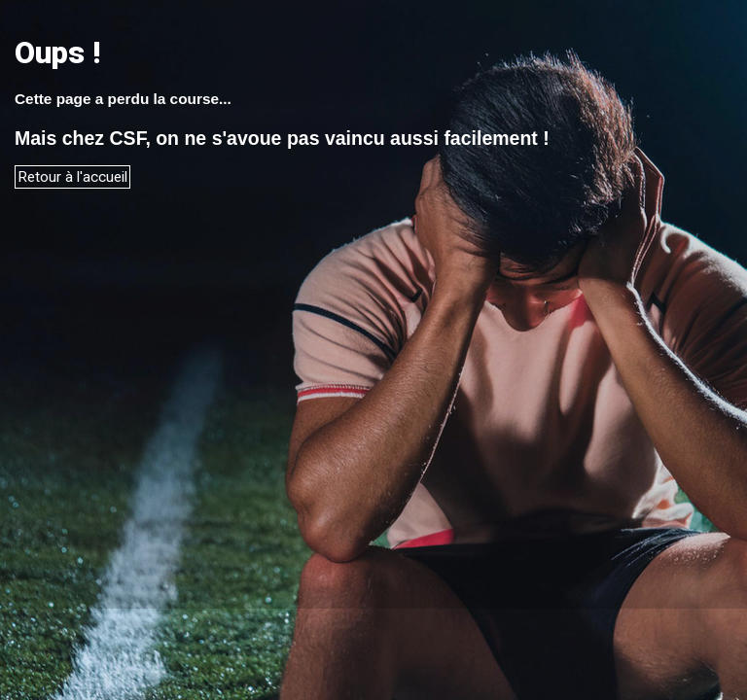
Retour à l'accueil (72, 177)
